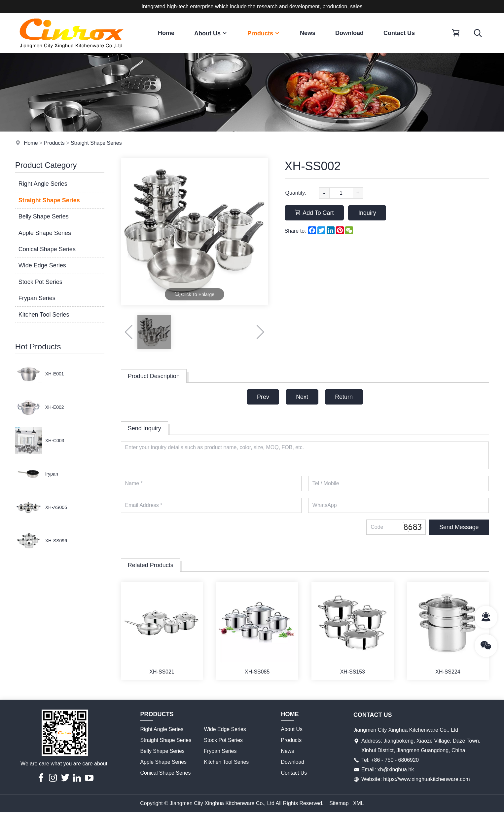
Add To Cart (315, 213)
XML (359, 804)
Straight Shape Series (97, 143)
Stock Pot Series (40, 282)
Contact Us (399, 33)
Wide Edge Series (42, 265)
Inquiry (368, 213)
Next (302, 397)
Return (344, 397)
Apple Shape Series (45, 233)
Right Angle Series (43, 184)
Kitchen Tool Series (44, 315)
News (308, 33)
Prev (263, 397)
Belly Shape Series (44, 216)
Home (166, 33)
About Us (211, 33)
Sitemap (339, 804)
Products (264, 33)
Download (349, 33)
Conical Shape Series (47, 249)
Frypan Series (37, 298)
